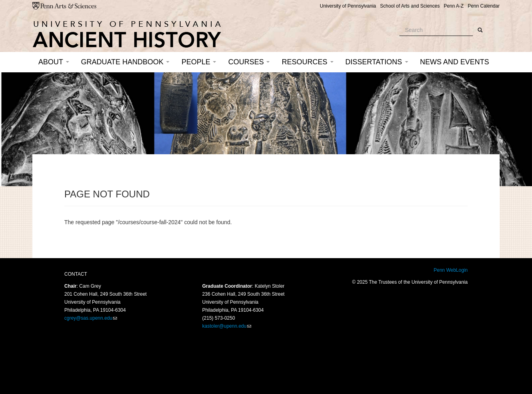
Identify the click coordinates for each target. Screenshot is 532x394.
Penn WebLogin (451, 270)
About (54, 62)
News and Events (455, 62)
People (199, 62)
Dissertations (377, 62)
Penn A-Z (454, 6)
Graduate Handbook (125, 62)
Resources (307, 62)
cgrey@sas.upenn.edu (88, 318)
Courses (249, 62)
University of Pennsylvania (348, 6)
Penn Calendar (484, 6)
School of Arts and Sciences (410, 6)
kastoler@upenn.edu (224, 326)
